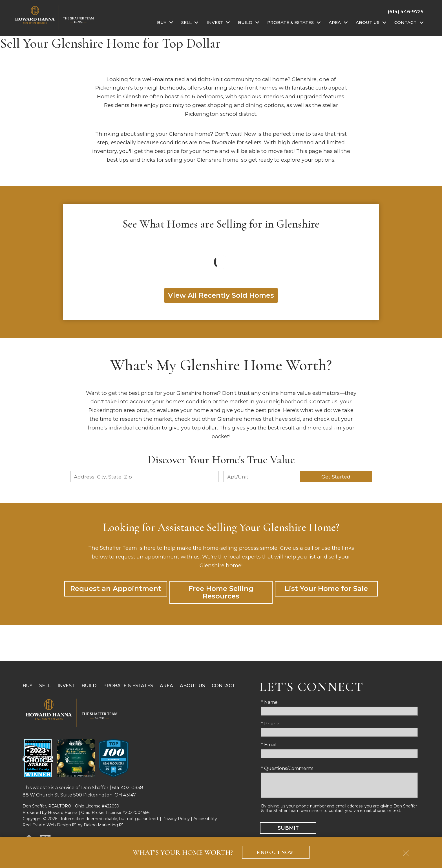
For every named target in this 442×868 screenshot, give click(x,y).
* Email (269, 745)
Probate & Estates (128, 686)
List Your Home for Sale (326, 588)
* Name (269, 702)
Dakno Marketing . (104, 825)
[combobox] (144, 477)
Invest (66, 686)
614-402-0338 (128, 788)
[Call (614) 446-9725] (406, 12)
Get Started (336, 477)
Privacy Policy (176, 819)
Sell (45, 686)
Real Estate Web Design (49, 825)
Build (89, 686)
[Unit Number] (259, 477)
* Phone (270, 724)
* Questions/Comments (287, 768)
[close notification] (406, 851)
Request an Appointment (116, 588)
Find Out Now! (276, 852)
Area (166, 686)
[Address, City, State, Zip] (144, 477)
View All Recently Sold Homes (221, 295)
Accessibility (205, 819)
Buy (27, 686)
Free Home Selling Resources (221, 592)
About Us (192, 686)
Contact (223, 686)
